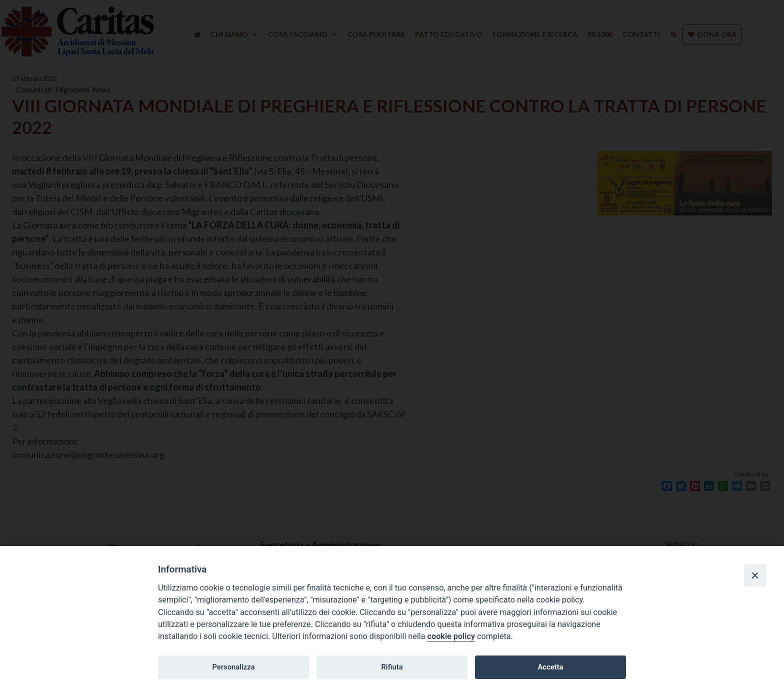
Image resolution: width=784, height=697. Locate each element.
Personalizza (233, 667)
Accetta (550, 667)
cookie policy (451, 636)
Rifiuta (392, 667)
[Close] (755, 575)
